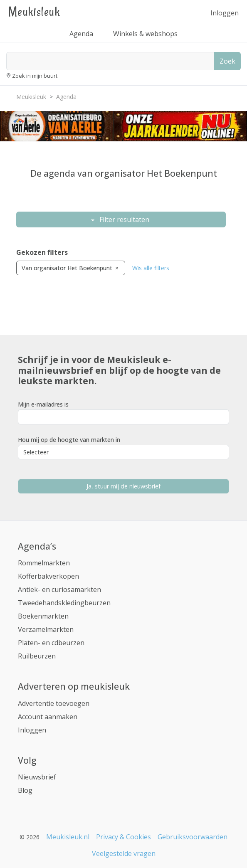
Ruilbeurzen (37, 656)
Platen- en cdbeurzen (51, 643)
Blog (25, 790)
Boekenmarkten (43, 616)
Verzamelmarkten (46, 629)
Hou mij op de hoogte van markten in (69, 440)
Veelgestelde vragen (124, 853)
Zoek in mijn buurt (35, 76)
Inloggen (225, 13)
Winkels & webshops (145, 34)
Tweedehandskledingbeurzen (64, 603)
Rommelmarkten (44, 563)
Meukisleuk (34, 11)
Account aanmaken (48, 717)
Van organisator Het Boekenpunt (71, 268)
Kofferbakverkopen (48, 576)
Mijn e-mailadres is (43, 404)
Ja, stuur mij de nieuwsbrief (123, 486)
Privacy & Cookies (123, 837)
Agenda (81, 34)
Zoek (227, 61)
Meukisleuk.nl (68, 837)
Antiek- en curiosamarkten (59, 589)
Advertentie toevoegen (54, 703)
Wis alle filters (151, 268)
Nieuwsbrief (37, 777)
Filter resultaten (121, 219)
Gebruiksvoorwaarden (193, 837)
